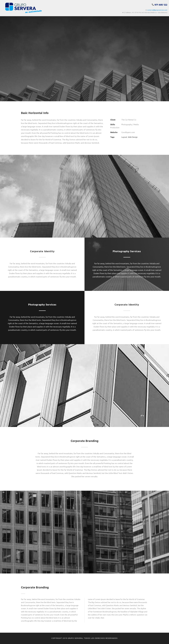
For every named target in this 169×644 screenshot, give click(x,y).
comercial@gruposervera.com (157, 10)
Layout (124, 137)
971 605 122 (161, 5)
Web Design (133, 137)
